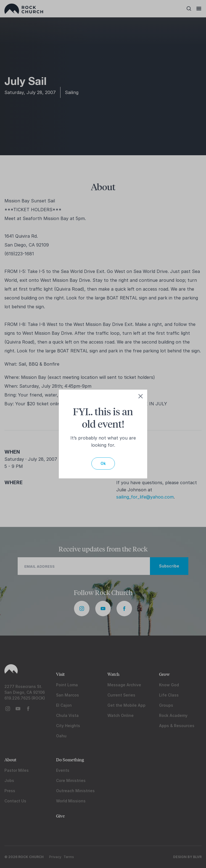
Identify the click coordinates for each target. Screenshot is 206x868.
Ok (103, 463)
